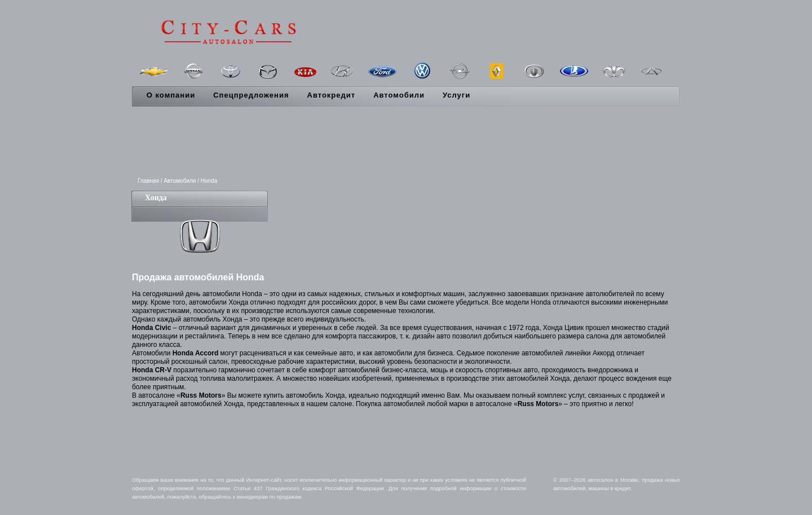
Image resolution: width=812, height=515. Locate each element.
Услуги (456, 95)
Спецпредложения (251, 95)
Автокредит (332, 95)
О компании (171, 95)
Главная (148, 181)
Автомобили (399, 95)
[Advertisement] (406, 143)
